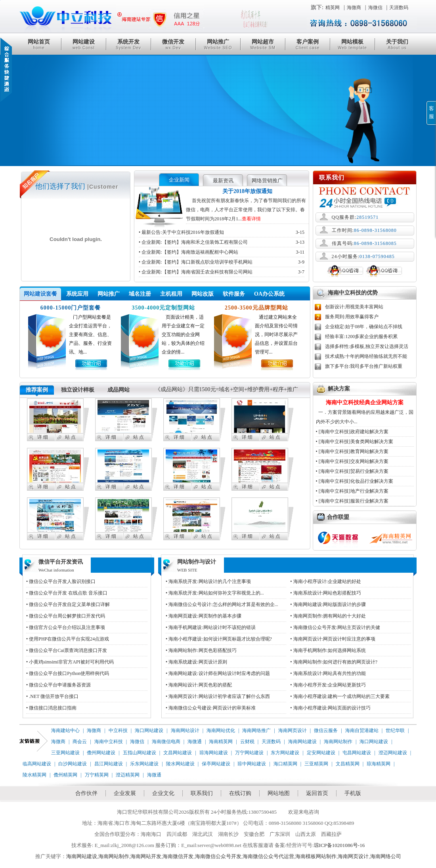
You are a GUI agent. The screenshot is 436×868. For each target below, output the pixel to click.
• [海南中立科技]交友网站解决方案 (352, 461)
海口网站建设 (149, 730)
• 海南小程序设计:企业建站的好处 (326, 581)
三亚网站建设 (65, 753)
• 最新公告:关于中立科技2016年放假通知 (222, 232)
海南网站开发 (146, 856)
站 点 (70, 437)
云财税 (247, 742)
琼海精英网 (379, 764)
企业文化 (163, 793)
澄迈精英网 (128, 775)
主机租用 (171, 294)
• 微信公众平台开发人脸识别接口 (61, 581)
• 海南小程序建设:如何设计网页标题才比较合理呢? (219, 639)
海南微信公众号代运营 (268, 856)
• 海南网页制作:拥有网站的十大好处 (328, 616)
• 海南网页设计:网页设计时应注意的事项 (333, 639)
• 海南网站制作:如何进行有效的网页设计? (334, 662)
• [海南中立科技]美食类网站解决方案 (355, 442)
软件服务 (234, 294)
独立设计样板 (78, 390)
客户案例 (308, 44)
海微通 (195, 742)
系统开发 (128, 44)
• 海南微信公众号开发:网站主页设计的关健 (335, 627)
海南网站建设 (302, 742)
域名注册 (140, 294)
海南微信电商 (166, 742)
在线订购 (240, 793)
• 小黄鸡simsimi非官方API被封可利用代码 (70, 662)
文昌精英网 (348, 764)
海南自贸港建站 (362, 730)
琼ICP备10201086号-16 (339, 845)
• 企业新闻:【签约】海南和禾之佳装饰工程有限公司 (222, 242)
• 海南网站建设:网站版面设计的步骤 (328, 604)
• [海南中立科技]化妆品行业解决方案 (355, 481)
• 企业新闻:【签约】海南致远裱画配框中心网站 (222, 252)
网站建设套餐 (40, 294)
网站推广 (218, 44)
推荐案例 (37, 390)
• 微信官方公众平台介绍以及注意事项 (66, 627)
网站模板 (352, 44)
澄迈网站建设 (393, 753)
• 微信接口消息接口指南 (51, 708)
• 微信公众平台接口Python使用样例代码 (68, 673)
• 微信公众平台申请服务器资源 (58, 685)
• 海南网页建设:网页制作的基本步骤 (204, 616)
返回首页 (317, 793)
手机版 (353, 793)
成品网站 (119, 390)
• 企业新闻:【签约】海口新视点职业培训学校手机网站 (222, 262)
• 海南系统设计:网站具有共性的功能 (328, 673)
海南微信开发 (178, 856)
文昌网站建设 (178, 753)
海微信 (375, 8)
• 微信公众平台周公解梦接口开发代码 (66, 616)
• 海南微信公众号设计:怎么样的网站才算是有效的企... (222, 604)
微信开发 (173, 44)
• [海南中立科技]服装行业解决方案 (352, 501)
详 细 (43, 437)
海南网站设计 (185, 730)
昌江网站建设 (109, 764)
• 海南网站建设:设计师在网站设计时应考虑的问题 (218, 673)
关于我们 (397, 44)
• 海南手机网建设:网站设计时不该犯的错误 (211, 627)
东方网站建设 (285, 753)
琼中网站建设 (252, 764)
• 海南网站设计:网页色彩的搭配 (199, 685)
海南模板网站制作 (316, 856)
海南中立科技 (109, 742)
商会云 (80, 742)
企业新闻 (179, 180)
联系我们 (202, 793)
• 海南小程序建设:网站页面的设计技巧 (330, 708)
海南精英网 (221, 742)
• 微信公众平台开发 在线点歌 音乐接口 (67, 593)
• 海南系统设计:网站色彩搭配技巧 (326, 593)
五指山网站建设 (140, 753)
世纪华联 (395, 730)
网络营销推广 (267, 181)
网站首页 (39, 44)
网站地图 (279, 793)
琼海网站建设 (214, 753)
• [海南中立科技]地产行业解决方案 (352, 491)
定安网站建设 (321, 753)
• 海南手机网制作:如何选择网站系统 (328, 650)
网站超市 (263, 44)
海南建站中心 (65, 730)
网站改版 (203, 294)
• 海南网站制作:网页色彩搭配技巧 (201, 650)
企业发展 (125, 793)
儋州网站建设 (101, 753)
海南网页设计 (293, 730)
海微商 (354, 8)
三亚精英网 (316, 764)
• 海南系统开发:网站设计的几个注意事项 (208, 581)
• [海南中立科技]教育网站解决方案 (352, 451)
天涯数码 (399, 8)
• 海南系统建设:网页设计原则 (196, 662)
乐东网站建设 (144, 764)
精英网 (333, 8)
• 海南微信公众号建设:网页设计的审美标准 (211, 708)
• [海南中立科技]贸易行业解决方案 (352, 471)
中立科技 (118, 730)
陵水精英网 (34, 775)
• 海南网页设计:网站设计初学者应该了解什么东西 (218, 696)
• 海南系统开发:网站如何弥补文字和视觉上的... (215, 593)
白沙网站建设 (73, 764)
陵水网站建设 (180, 764)
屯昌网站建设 (357, 753)
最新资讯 (223, 181)
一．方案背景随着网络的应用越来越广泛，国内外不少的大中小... (365, 411)
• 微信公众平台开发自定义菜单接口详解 (68, 604)
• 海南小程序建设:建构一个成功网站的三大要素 (340, 696)
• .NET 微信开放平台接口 (52, 696)
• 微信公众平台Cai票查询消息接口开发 (67, 650)
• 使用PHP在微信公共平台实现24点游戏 (68, 639)
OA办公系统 (269, 294)
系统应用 (77, 294)
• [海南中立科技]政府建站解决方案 (352, 432)
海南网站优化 (221, 730)
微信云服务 (326, 730)
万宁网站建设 (249, 753)
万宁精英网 (97, 775)
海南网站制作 (338, 742)
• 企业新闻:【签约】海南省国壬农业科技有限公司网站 (222, 272)
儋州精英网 (65, 775)
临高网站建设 (37, 764)
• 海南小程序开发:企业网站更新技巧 (328, 685)
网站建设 (84, 44)
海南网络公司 (386, 856)
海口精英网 (285, 764)
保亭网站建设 (216, 764)
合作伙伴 (86, 793)
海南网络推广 (256, 730)
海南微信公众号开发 (218, 856)
